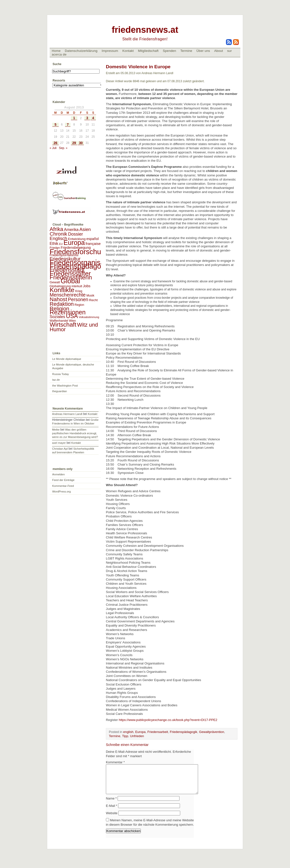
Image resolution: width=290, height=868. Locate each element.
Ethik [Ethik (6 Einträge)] (54, 244)
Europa (140, 732)
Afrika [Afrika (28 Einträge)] (56, 229)
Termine (186, 51)
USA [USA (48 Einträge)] (72, 316)
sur (229, 51)
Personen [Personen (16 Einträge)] (78, 299)
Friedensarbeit (158, 732)
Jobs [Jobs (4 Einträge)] (87, 286)
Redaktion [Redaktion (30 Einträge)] (62, 304)
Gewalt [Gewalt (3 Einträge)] (55, 282)
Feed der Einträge (63, 480)
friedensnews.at (145, 30)
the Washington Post (65, 386)
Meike (56, 430)
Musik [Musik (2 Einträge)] (90, 296)
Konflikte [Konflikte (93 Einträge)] (62, 290)
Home (56, 51)
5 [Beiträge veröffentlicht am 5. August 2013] (56, 125)
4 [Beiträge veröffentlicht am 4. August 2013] (93, 118)
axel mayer (59, 443)
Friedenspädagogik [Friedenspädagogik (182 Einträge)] (80, 266)
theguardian (60, 391)
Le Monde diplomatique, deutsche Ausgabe (73, 366)
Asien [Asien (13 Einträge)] (85, 229)
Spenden (170, 51)
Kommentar (115, 762)
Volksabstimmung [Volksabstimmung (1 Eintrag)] (89, 317)
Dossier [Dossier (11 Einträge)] (75, 234)
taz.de (56, 380)
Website (112, 819)
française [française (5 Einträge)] (93, 244)
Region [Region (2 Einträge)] (79, 305)
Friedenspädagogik (183, 732)
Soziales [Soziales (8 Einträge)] (57, 317)
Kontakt (128, 51)
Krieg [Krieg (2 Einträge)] (79, 291)
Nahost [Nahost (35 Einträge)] (58, 299)
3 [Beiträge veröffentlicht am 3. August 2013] (87, 118)
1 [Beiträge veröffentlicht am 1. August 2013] (74, 118)
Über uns (203, 51)
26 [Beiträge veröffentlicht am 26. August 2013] (55, 143)
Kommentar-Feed (63, 486)
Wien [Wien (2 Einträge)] (72, 321)
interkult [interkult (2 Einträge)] (77, 286)
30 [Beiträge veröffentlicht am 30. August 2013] (81, 143)
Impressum (110, 51)
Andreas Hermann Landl (67, 414)
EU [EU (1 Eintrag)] (61, 244)
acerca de (59, 54)
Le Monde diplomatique (67, 359)
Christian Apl (60, 449)
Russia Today (61, 374)
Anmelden (59, 474)
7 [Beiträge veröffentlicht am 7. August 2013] (68, 125)
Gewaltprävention (212, 732)
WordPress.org (62, 491)
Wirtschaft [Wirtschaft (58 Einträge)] (63, 325)
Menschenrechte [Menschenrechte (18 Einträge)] (68, 295)
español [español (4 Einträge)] (93, 239)
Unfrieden (137, 736)
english (128, 732)
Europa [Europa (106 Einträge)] (74, 243)
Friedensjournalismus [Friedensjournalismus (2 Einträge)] (64, 255)
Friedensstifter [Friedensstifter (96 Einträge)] (70, 274)
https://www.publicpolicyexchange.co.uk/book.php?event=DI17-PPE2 (168, 720)
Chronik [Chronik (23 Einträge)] (58, 234)
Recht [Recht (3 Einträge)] (93, 300)
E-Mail (112, 812)
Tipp (125, 736)
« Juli (53, 148)
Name (111, 804)
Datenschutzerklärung (81, 51)
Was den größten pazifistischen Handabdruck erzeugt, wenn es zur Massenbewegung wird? (75, 433)
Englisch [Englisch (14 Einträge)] (58, 238)
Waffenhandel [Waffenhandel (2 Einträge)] (59, 321)
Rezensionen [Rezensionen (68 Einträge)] (68, 312)
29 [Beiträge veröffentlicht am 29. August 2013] (74, 143)
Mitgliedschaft (148, 51)
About (219, 51)
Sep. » (63, 148)
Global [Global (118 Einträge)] (70, 281)
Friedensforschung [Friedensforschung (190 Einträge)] (79, 252)
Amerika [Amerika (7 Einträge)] (71, 229)
